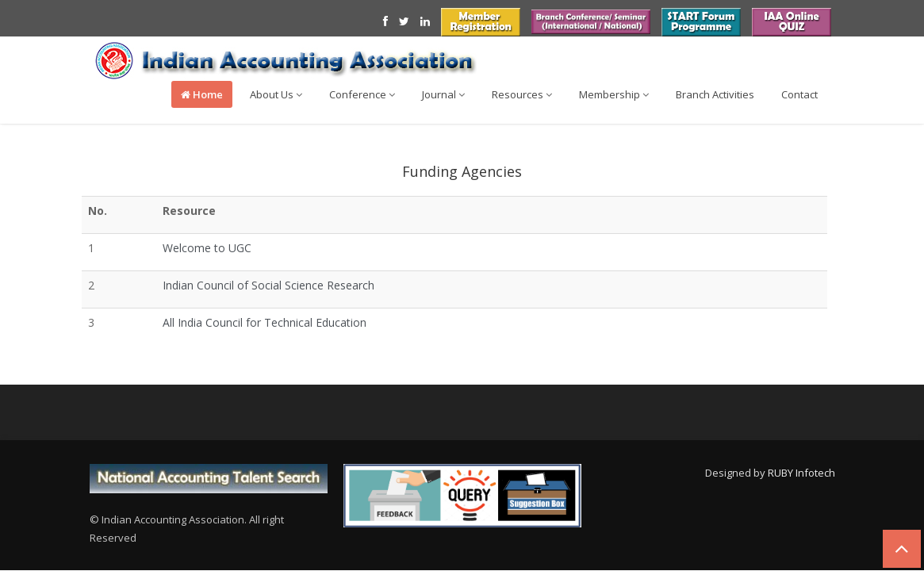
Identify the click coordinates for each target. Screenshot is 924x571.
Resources (522, 94)
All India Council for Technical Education (265, 322)
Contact (799, 94)
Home (202, 94)
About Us (276, 94)
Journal (443, 94)
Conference (362, 94)
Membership (614, 94)
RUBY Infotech (801, 473)
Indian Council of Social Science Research (268, 285)
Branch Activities (715, 94)
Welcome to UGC (207, 248)
